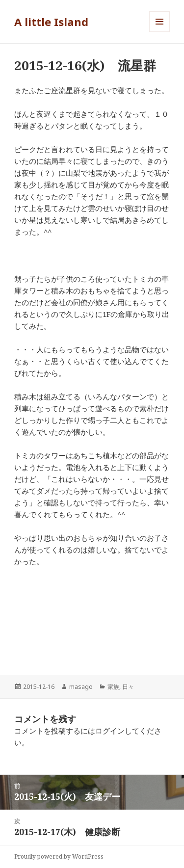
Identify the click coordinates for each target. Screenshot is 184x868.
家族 (113, 687)
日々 (128, 687)
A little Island (51, 22)
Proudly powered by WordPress (59, 856)
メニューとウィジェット (159, 32)
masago (81, 687)
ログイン (110, 731)
